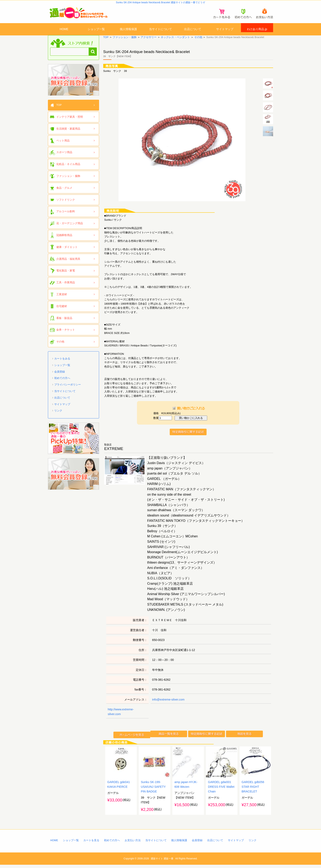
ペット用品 (63, 144)
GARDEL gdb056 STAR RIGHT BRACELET (253, 790)
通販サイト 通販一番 (162, 862)
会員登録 (60, 375)
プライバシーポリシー (68, 388)
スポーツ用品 (64, 155)
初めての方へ (62, 381)
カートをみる (62, 362)
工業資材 (62, 298)
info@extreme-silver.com (168, 703)
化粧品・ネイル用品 (68, 167)
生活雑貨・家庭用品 (68, 132)
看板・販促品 (64, 321)
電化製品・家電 (66, 274)
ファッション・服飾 (125, 40)
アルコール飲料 (66, 215)
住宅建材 (62, 309)
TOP (106, 40)
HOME (64, 29)
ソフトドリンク (66, 203)
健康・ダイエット (67, 250)
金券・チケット (66, 333)
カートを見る (91, 844)
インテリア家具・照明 (70, 120)
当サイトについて (160, 29)
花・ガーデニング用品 (70, 227)
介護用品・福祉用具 (68, 262)
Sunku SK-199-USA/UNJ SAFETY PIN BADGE (153, 790)
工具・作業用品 (66, 286)
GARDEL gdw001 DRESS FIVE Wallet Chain (221, 790)
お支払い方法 (133, 844)
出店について (193, 29)
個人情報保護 (128, 29)
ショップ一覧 (96, 29)
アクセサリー (149, 40)
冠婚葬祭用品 (64, 238)
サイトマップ (225, 29)
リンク (58, 414)
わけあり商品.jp (257, 29)
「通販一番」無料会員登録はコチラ (73, 83)
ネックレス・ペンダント (175, 40)
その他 (198, 40)
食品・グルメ (64, 191)
